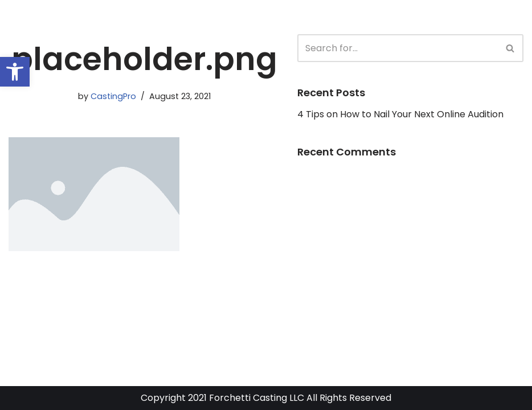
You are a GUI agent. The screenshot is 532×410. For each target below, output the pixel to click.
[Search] (398, 48)
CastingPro (113, 96)
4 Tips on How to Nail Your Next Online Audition (400, 114)
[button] (15, 72)
